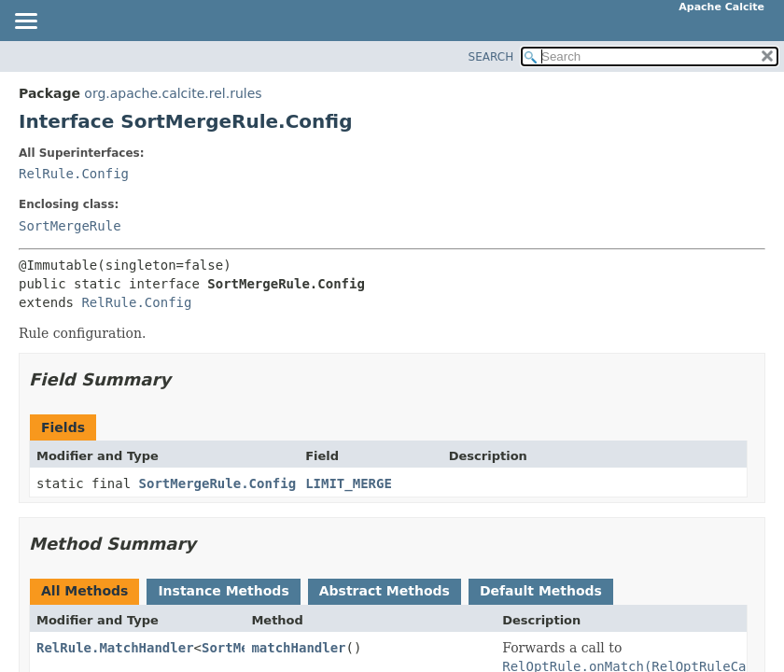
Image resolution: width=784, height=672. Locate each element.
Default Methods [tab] (541, 591)
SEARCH (491, 57)
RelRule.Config (74, 174)
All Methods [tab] (84, 591)
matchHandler (298, 648)
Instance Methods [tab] (223, 591)
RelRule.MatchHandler (115, 648)
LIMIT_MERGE (349, 483)
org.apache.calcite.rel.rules (173, 93)
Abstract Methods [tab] (385, 591)
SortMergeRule (70, 226)
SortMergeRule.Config (218, 483)
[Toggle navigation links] (25, 22)
